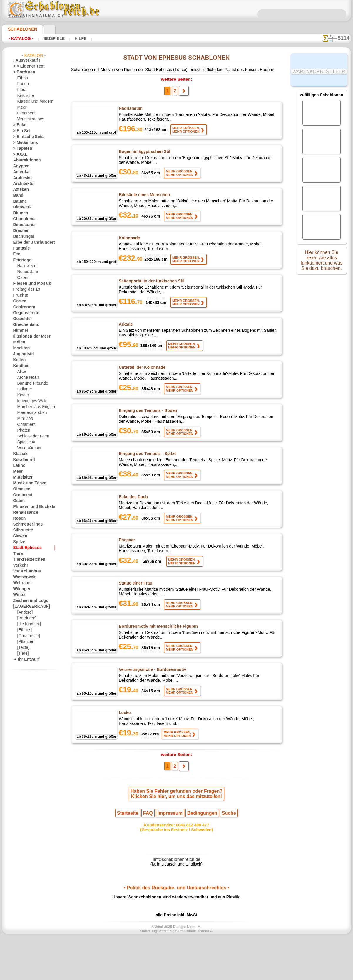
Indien (18, 342)
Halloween (26, 266)
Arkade (126, 337)
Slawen (19, 536)
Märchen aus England (35, 407)
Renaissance (23, 513)
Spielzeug (25, 442)
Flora (22, 90)
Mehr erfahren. (224, 975)
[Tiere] (23, 654)
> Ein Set (20, 131)
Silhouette (21, 530)
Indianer (24, 389)
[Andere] (25, 612)
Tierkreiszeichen (26, 560)
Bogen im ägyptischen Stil (143, 155)
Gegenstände (24, 313)
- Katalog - (19, 38)
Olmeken (20, 489)
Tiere (17, 554)
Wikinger (20, 589)
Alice (21, 372)
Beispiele (48, 38)
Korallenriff (22, 460)
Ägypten (20, 166)
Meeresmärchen (30, 413)
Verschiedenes (29, 119)
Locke (124, 747)
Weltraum (21, 583)
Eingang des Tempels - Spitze (146, 474)
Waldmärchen (29, 448)
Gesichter (21, 319)
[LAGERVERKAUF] (29, 607)
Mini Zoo (25, 419)
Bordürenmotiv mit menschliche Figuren (157, 656)
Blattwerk (21, 207)
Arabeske (21, 178)
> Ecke (18, 125)
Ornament (26, 113)
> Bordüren (22, 72)
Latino (19, 466)
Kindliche (25, 96)
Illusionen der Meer (29, 336)
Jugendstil (21, 354)
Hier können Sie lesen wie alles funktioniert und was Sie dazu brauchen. (322, 262)
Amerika (20, 172)
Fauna (22, 84)
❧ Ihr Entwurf (25, 659)
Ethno (22, 78)
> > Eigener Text (25, 66)
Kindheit (20, 366)
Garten (19, 301)
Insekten (20, 348)
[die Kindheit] (28, 624)
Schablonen (20, 29)
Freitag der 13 (24, 289)
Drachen (20, 231)
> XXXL (19, 154)
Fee (16, 254)
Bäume (19, 201)
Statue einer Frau (135, 610)
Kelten (18, 360)
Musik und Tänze (27, 483)
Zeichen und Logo (27, 601)
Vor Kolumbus (25, 571)
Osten (18, 501)
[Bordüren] (26, 618)
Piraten (23, 430)
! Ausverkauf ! (24, 60)
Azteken (20, 190)
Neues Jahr (26, 272)
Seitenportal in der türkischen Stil (151, 292)
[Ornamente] (28, 636)
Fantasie (20, 248)
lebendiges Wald (30, 401)
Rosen (18, 518)
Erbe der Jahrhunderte (31, 243)
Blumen (19, 213)
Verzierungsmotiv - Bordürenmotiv (152, 701)
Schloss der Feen (31, 436)
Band (17, 196)
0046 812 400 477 (189, 864)
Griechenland (24, 325)
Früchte (20, 295)
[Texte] (23, 648)
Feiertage (21, 260)
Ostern (23, 278)
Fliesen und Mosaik (29, 284)
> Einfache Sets (25, 137)
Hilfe (71, 38)
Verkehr (19, 565)
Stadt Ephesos (25, 548)
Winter (19, 595)
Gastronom (22, 307)
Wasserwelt (23, 577)
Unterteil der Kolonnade (142, 383)
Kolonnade (129, 246)
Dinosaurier (23, 225)
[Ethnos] (25, 630)
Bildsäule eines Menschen (143, 201)
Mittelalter (22, 477)
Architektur (22, 184)
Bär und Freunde (31, 383)
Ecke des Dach (132, 519)
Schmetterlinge (25, 524)
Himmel (19, 331)
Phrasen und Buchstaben (34, 507)
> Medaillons (23, 143)
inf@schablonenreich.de (177, 899)
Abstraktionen (25, 160)
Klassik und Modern (34, 102)
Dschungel (22, 237)
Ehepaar (126, 565)
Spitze (18, 542)
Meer (22, 107)
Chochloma (22, 219)
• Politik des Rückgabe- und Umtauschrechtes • (176, 929)
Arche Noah (27, 378)
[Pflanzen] (26, 642)
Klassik (19, 454)
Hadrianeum (130, 110)
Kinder (23, 395)
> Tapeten (21, 149)
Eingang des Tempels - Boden (146, 428)
